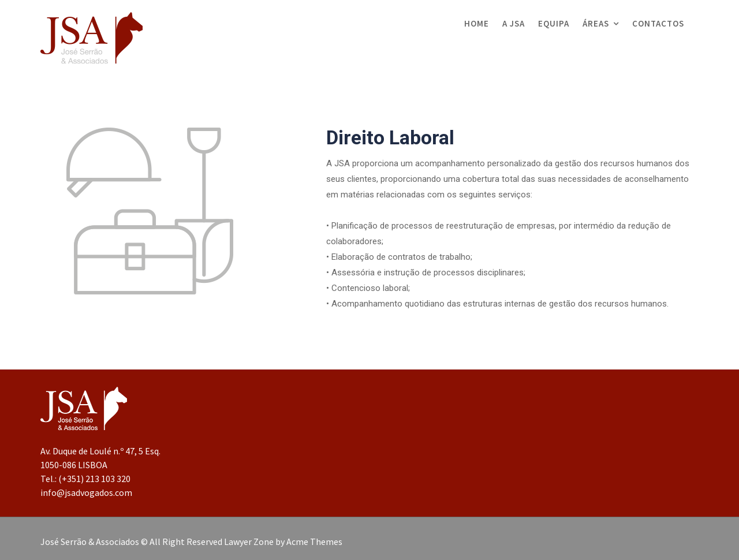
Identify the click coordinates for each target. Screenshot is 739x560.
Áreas (596, 23)
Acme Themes (314, 542)
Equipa (554, 23)
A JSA (514, 23)
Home (477, 23)
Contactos (658, 23)
